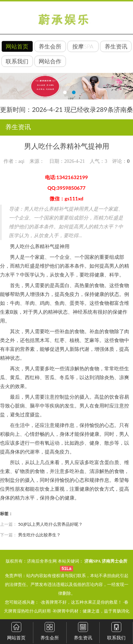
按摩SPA (83, 46)
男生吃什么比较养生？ (39, 535)
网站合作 (50, 61)
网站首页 (17, 46)
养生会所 (50, 46)
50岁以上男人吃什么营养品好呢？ (50, 524)
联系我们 (17, 61)
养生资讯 (116, 46)
